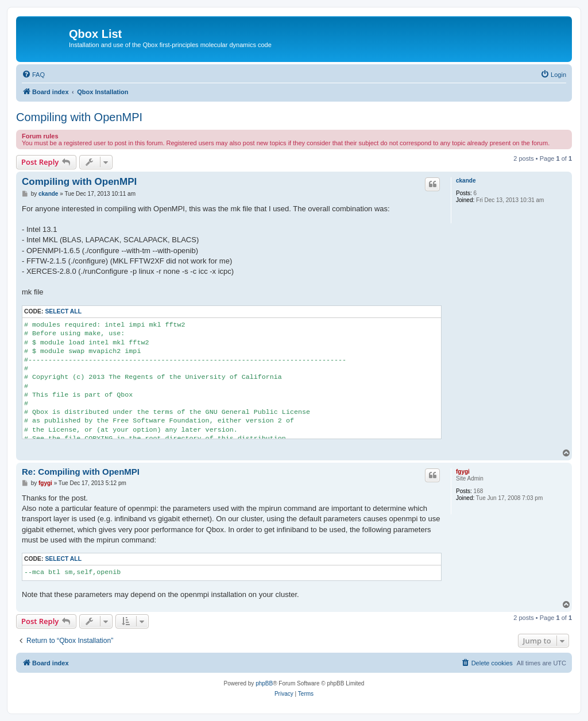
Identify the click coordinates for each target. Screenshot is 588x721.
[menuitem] (33, 75)
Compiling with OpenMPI (79, 117)
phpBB (264, 683)
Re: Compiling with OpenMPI (81, 472)
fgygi (463, 472)
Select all (63, 311)
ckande (466, 181)
